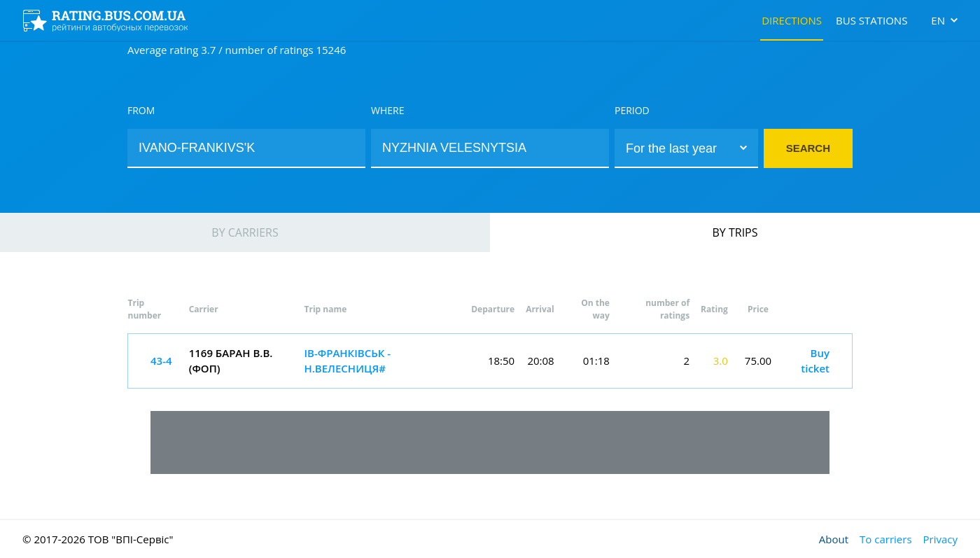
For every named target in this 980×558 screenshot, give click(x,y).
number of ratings (667, 309)
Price (758, 309)
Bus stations (871, 20)
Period (632, 110)
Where (387, 110)
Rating (714, 309)
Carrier (204, 309)
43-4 (161, 361)
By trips (735, 232)
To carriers (885, 539)
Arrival (540, 309)
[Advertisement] (490, 442)
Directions (792, 20)
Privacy (940, 539)
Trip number (145, 309)
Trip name (325, 309)
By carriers (245, 232)
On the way (595, 309)
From (141, 110)
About (834, 539)
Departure (493, 309)
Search (808, 148)
